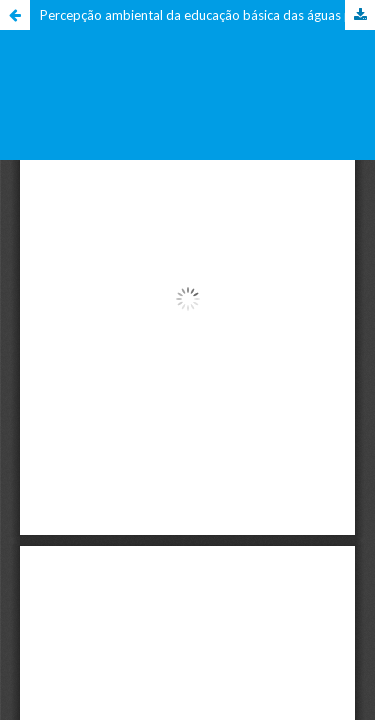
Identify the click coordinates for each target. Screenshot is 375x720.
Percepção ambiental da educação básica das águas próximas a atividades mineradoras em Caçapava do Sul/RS (207, 15)
